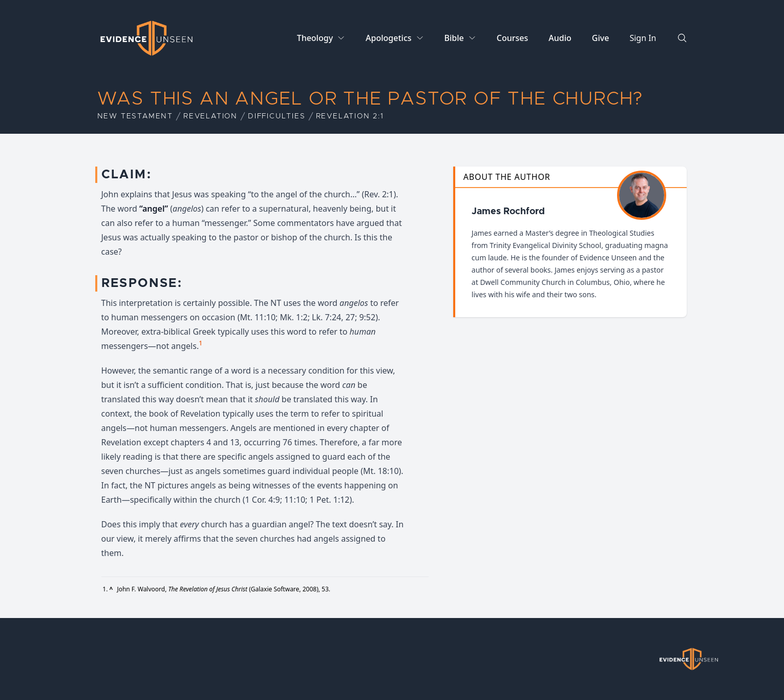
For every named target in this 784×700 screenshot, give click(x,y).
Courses (512, 38)
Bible (454, 38)
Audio (560, 38)
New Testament (135, 116)
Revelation (210, 116)
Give (601, 38)
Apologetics (388, 38)
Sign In (643, 38)
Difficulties (277, 116)
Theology (315, 38)
